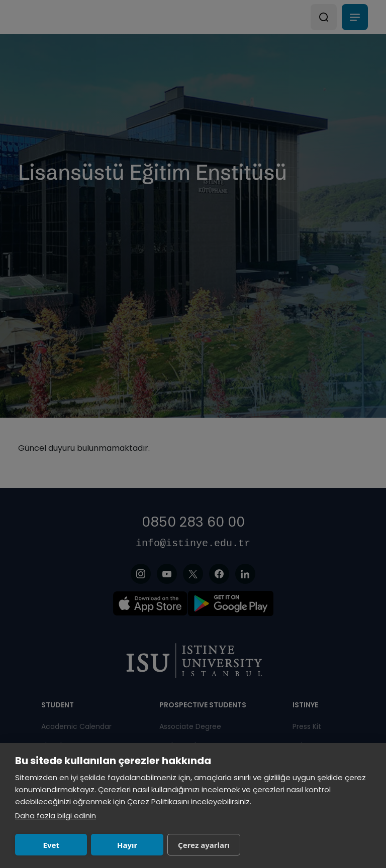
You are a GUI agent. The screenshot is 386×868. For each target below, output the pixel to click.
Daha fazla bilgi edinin (56, 816)
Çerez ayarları (204, 845)
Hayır (127, 845)
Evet (51, 845)
